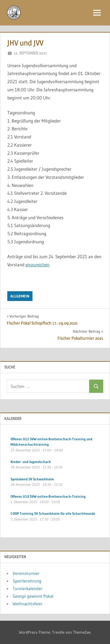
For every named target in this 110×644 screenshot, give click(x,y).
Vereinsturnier (26, 573)
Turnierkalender (28, 588)
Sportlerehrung (27, 581)
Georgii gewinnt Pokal (33, 596)
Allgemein (20, 296)
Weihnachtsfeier (28, 604)
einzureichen (37, 265)
